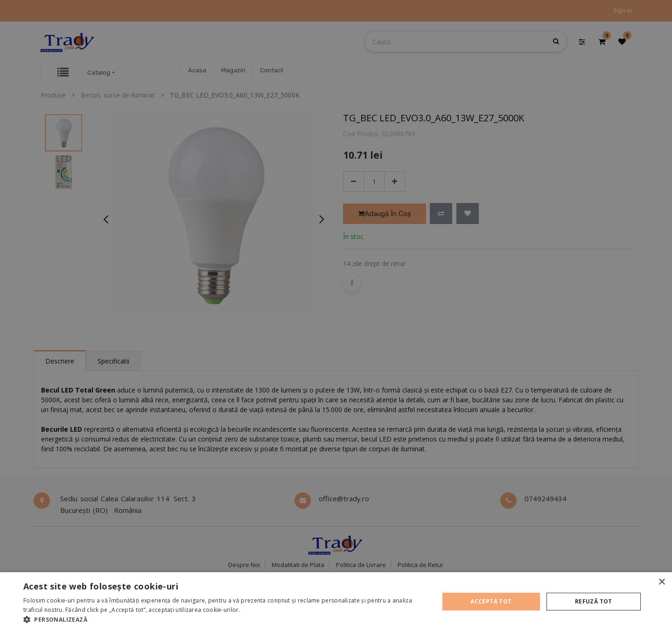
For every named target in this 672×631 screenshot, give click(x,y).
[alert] (336, 315)
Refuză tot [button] (594, 601)
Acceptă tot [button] (491, 601)
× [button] (661, 582)
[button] (225, 619)
